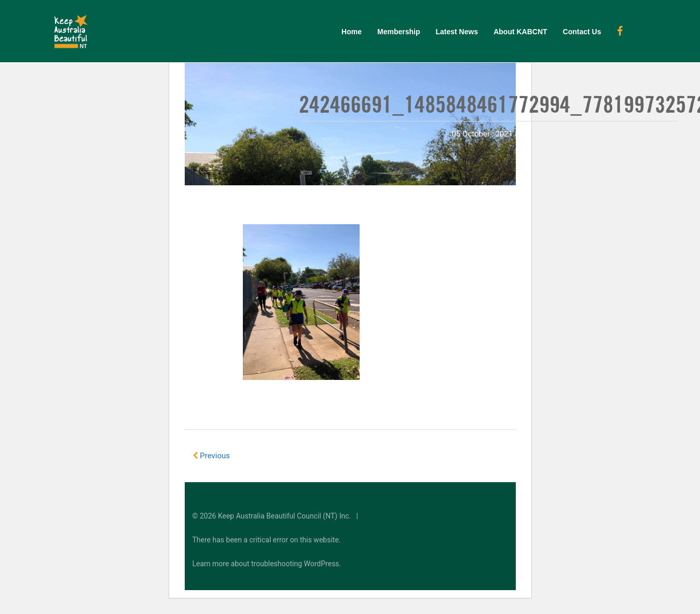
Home (352, 32)
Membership (399, 32)
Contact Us (582, 32)
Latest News (457, 32)
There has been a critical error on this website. (267, 540)
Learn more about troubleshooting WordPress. (267, 564)
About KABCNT (520, 32)
